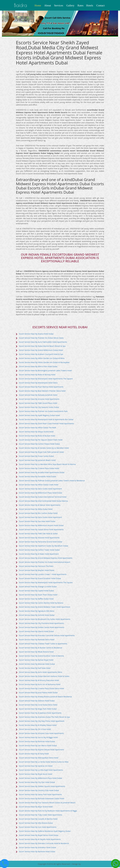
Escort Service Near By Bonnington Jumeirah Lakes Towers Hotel (46, 371)
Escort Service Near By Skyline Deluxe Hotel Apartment (42, 750)
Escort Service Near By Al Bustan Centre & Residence (41, 648)
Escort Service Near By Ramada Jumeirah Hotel (38, 396)
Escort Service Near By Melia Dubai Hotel (36, 510)
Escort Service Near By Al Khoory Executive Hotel (39, 681)
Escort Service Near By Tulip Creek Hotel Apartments (41, 815)
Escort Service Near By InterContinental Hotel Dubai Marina (44, 502)
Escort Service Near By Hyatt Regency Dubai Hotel (40, 416)
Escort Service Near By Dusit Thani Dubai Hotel (38, 595)
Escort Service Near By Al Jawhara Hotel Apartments (41, 714)
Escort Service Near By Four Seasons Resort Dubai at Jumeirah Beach (48, 803)
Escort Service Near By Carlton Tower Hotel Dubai (40, 550)
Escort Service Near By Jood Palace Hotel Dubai (38, 693)
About (48, 5)
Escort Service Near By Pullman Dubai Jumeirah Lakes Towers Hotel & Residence (52, 481)
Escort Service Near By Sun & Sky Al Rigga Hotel (39, 738)
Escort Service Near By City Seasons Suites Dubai (39, 408)
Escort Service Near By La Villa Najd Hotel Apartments (41, 771)
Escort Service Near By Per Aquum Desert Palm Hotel (41, 440)
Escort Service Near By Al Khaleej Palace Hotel (38, 726)
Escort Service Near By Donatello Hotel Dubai (38, 477)
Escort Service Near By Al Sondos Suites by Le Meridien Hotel (44, 449)
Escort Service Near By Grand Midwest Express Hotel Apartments (46, 559)
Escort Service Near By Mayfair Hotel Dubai (37, 571)
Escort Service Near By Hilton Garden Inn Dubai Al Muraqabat (45, 363)
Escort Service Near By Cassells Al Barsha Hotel (38, 820)
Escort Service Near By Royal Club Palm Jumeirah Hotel (42, 453)
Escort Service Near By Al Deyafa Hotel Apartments (40, 840)
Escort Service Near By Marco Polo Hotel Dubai (38, 367)
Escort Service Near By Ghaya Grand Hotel (37, 432)
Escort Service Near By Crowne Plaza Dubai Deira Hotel (42, 689)
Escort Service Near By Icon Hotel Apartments (38, 828)
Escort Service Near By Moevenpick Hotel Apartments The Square (46, 379)
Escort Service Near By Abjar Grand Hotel (36, 807)
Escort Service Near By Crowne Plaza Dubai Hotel (39, 469)
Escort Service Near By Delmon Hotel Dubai (37, 701)
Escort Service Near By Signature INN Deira (37, 612)
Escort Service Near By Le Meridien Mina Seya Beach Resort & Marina (48, 465)
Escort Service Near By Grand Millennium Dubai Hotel (41, 351)
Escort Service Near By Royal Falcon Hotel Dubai (39, 836)
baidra (21, 6)
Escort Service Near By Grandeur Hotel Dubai (38, 848)
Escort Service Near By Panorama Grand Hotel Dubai (41, 542)
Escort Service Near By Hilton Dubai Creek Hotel (39, 485)
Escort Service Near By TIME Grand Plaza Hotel (38, 404)
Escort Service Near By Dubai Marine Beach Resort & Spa (43, 347)
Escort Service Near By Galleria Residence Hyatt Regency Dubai (45, 832)
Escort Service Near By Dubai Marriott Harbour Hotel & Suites (44, 677)
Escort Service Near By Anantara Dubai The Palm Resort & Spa (45, 718)
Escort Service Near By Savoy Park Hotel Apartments (41, 795)
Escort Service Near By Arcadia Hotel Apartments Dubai (42, 473)
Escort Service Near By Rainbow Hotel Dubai (37, 852)
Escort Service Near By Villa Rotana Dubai (36, 824)
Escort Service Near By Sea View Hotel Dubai (37, 522)
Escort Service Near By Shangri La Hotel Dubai (38, 587)
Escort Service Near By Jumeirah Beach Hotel (38, 461)
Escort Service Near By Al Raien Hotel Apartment (39, 555)
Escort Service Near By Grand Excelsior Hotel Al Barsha (42, 656)
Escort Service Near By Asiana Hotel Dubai (36, 334)
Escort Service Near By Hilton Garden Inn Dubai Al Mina (42, 359)
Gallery (70, 5)
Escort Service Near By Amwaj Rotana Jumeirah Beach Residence (46, 697)
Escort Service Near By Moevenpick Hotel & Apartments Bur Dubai (46, 420)
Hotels (90, 5)
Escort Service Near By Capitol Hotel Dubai (37, 591)
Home (38, 5)
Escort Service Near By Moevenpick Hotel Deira (38, 383)
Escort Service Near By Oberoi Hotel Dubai (37, 632)
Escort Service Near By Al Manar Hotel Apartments (40, 506)
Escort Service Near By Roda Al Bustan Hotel (37, 436)
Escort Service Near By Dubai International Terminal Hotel (43, 498)
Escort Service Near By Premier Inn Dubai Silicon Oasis (42, 339)
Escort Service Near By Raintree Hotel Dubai (37, 742)
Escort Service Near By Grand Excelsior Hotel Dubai (40, 579)
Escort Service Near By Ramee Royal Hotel (36, 661)
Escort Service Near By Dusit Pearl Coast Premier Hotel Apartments (47, 424)
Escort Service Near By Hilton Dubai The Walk (38, 428)
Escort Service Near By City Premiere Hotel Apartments (42, 624)
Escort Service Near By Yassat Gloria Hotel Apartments (42, 530)
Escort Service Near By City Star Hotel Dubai (37, 783)
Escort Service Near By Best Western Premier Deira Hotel (43, 392)
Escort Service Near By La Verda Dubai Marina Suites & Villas (44, 762)
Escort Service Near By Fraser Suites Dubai (37, 457)
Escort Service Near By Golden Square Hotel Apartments (42, 787)
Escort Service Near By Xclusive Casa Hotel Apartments (42, 734)
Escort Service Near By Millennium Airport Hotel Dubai (42, 526)
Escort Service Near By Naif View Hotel (35, 669)
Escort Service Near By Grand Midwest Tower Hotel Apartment (45, 608)
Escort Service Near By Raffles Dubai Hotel (37, 599)
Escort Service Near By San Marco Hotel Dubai (38, 746)
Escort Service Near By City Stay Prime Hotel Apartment (42, 722)
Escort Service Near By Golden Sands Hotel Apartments (42, 628)
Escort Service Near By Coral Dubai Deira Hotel (38, 705)
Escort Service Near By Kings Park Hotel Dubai (38, 709)
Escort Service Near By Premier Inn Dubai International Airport (45, 563)
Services (59, 5)
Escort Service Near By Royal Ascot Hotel (36, 775)
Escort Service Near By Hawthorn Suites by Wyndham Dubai (44, 546)
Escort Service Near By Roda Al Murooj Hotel (37, 375)
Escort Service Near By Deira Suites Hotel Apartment (41, 489)
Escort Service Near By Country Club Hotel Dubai (39, 791)
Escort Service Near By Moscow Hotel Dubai (37, 665)
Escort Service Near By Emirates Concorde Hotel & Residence (44, 844)
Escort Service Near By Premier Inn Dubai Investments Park (44, 412)
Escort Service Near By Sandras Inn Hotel (36, 767)
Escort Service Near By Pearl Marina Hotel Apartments (41, 387)
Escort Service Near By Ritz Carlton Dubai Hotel (38, 514)
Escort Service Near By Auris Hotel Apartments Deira (41, 673)
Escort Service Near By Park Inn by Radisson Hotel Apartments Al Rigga (48, 811)
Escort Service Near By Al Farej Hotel (34, 754)
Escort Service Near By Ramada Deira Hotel (37, 640)
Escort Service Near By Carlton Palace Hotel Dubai (40, 445)
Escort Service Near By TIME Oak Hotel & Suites (39, 534)
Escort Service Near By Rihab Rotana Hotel (37, 652)
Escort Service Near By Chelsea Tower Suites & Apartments (43, 644)
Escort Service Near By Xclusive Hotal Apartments (39, 400)
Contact (100, 5)
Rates (80, 5)
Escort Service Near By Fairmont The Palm (36, 567)
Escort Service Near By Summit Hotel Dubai (37, 616)
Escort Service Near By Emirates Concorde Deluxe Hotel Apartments (47, 636)
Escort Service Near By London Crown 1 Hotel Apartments (43, 575)
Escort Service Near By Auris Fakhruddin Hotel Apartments (43, 343)
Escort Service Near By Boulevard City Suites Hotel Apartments (45, 620)
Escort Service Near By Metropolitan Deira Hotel (39, 758)
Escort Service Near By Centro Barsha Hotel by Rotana (41, 603)
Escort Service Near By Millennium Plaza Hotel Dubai (41, 493)
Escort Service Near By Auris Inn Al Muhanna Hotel (40, 685)
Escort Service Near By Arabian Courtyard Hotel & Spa (41, 355)
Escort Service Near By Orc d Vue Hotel (35, 730)
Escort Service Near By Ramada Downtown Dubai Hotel (42, 799)
